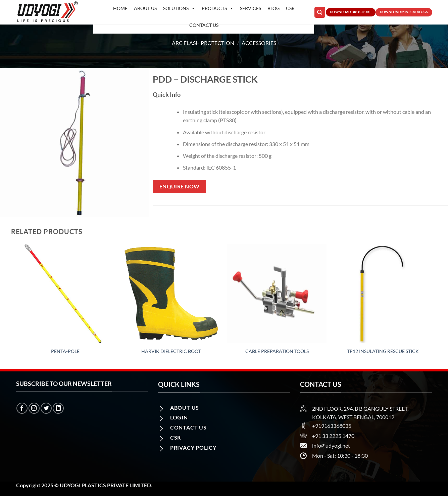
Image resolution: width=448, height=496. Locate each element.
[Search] (320, 12)
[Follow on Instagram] (34, 408)
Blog (273, 8)
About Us (145, 8)
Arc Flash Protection (203, 43)
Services (251, 8)
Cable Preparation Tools (277, 351)
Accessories (259, 43)
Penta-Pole (65, 351)
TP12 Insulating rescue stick (383, 351)
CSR (290, 8)
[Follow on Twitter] (46, 408)
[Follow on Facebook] (22, 408)
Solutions (179, 8)
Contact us (204, 25)
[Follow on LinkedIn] (58, 408)
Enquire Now (180, 186)
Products (218, 8)
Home (120, 8)
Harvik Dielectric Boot (171, 351)
